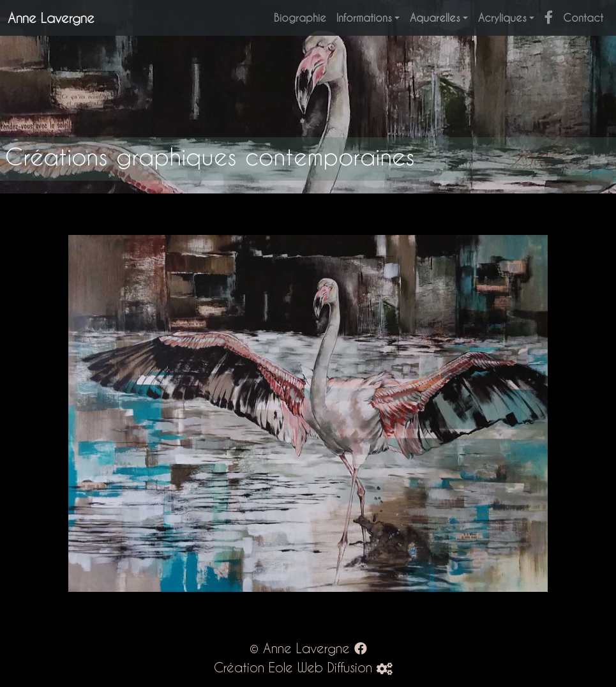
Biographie (300, 18)
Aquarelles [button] (435, 18)
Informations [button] (364, 18)
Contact (583, 18)
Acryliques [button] (502, 18)
